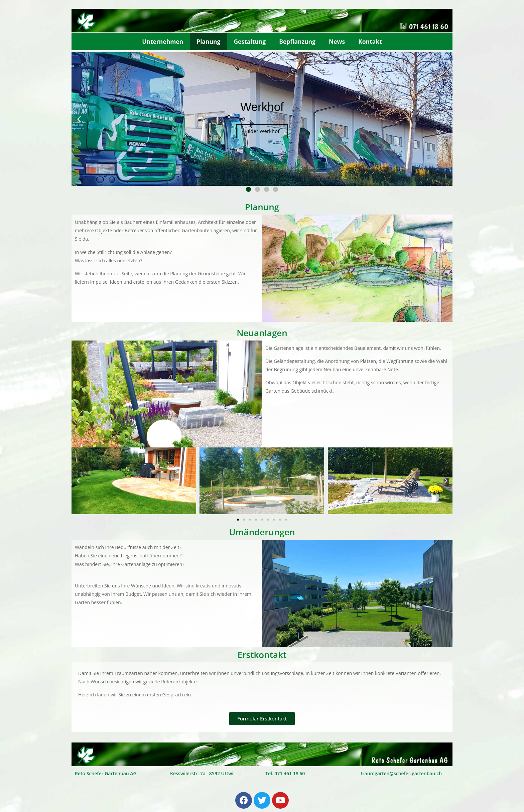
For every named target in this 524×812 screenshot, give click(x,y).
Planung (208, 41)
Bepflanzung (297, 41)
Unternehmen (163, 41)
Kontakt (370, 41)
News (337, 41)
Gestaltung (250, 41)
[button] (248, 189)
